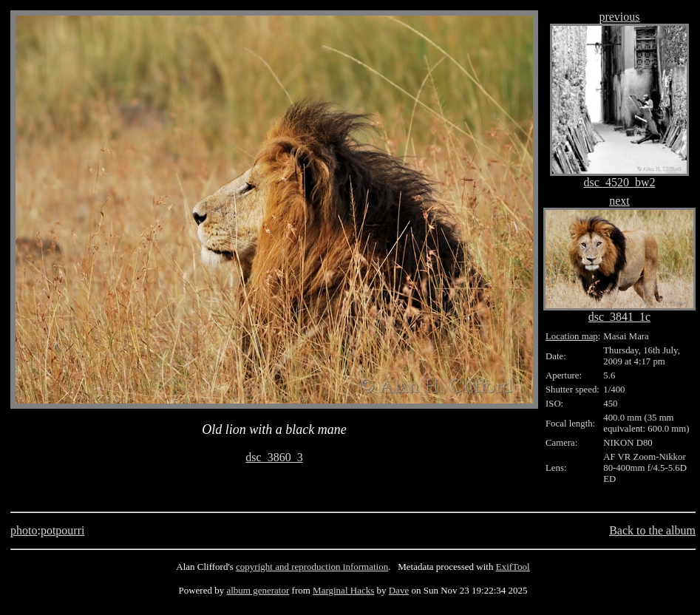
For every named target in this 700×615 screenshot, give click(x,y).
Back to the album (652, 530)
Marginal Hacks (343, 590)
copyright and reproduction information (312, 567)
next (619, 201)
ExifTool (513, 567)
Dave (399, 590)
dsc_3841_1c (619, 317)
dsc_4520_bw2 (620, 182)
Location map (572, 336)
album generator (258, 590)
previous (619, 17)
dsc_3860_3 (274, 457)
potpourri (63, 530)
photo (24, 530)
